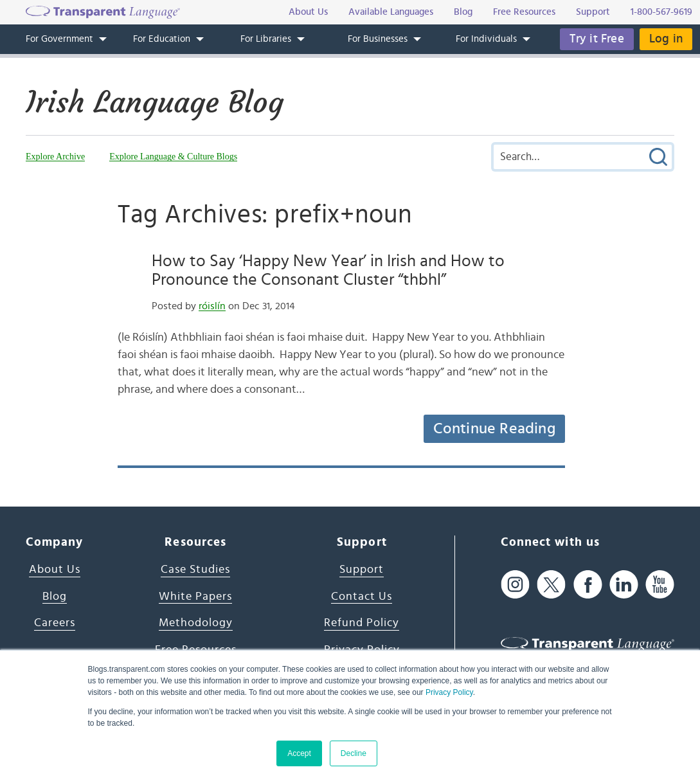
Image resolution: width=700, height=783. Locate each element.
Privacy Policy (449, 692)
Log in (666, 39)
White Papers (195, 597)
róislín (212, 306)
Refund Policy (362, 623)
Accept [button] (299, 753)
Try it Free (597, 39)
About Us (55, 570)
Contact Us (362, 597)
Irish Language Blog (155, 102)
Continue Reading (494, 429)
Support (362, 570)
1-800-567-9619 (661, 12)
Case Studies (195, 570)
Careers (55, 623)
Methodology (196, 623)
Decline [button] (354, 753)
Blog (55, 597)
